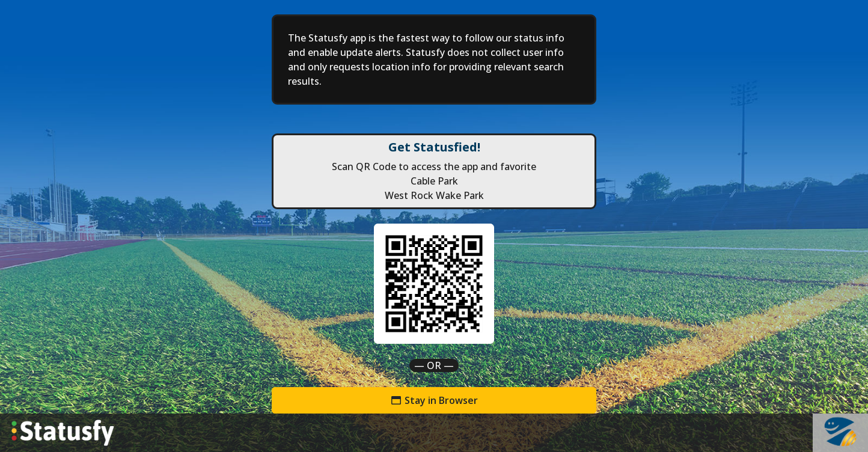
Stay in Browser (434, 400)
